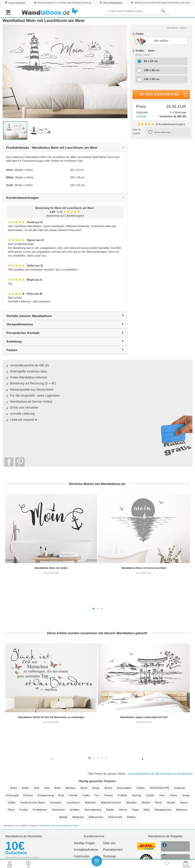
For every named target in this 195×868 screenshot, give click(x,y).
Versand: (142, 121)
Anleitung (179, 692)
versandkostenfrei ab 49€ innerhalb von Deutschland (160, 623)
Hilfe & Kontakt (17, 3)
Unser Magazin (181, 705)
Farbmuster (82, 700)
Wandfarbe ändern (177, 33)
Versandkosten (84, 707)
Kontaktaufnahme (85, 694)
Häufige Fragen (85, 687)
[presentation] (53, 609)
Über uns (109, 687)
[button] (93, 481)
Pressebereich (113, 694)
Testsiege (110, 700)
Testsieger (113, 735)
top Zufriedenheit (113, 3)
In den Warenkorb (164, 100)
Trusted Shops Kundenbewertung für (69, 741)
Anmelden (34, 727)
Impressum (111, 707)
